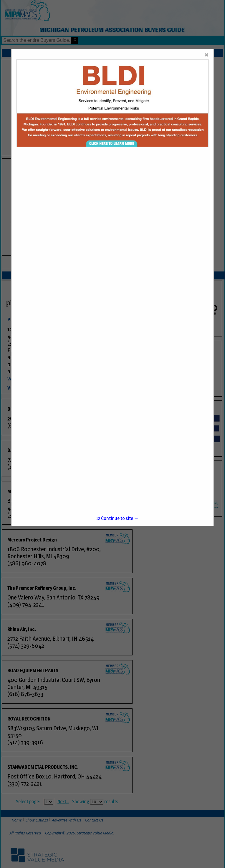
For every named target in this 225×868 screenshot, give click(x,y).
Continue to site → (117, 518)
